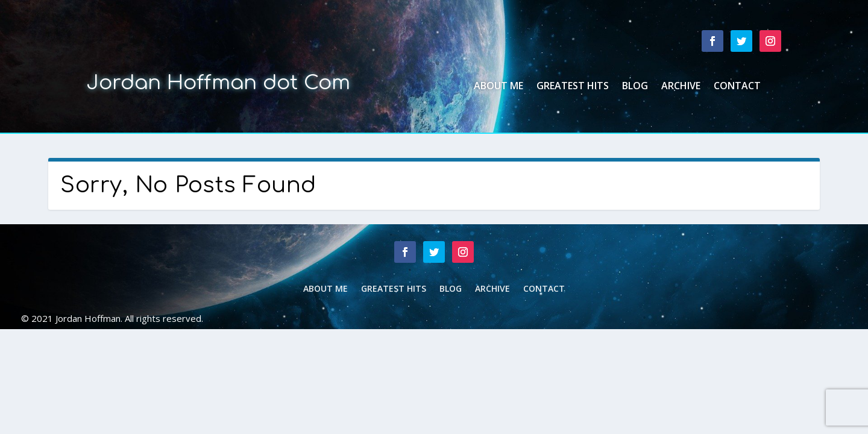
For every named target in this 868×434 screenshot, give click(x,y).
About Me (498, 87)
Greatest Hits (573, 87)
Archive (681, 87)
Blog (635, 87)
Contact (737, 87)
